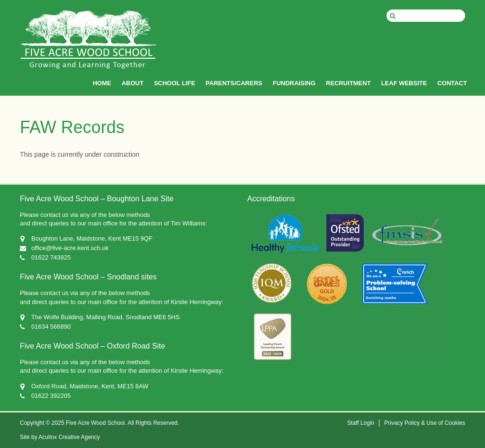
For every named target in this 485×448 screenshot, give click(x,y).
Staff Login (361, 423)
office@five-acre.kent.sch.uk (70, 248)
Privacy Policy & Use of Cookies (425, 423)
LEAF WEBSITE (404, 83)
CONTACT (452, 83)
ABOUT (133, 83)
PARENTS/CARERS (234, 83)
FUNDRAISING (294, 83)
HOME (102, 83)
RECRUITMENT (348, 83)
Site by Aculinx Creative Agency (60, 437)
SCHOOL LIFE (175, 83)
